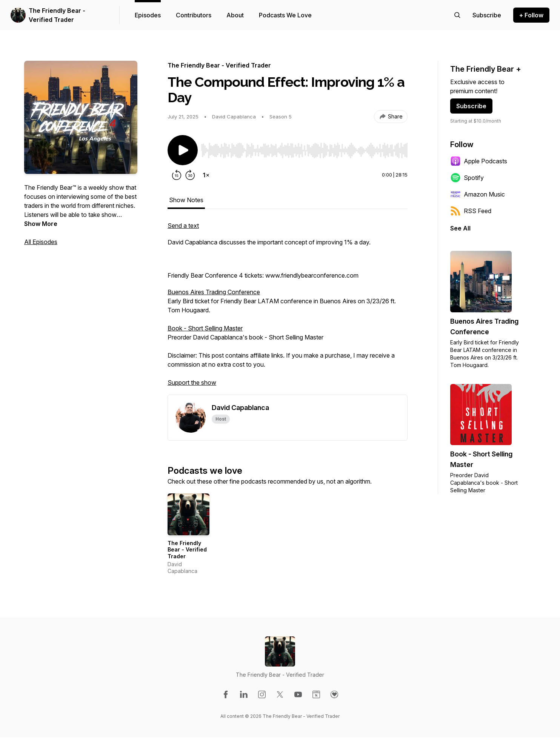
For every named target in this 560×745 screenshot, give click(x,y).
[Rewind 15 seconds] (177, 175)
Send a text (183, 226)
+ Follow (531, 15)
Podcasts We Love (285, 15)
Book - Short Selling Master (205, 328)
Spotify (467, 178)
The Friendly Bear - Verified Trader (57, 15)
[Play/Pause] (183, 150)
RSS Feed (471, 211)
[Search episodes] (457, 15)
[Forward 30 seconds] (190, 175)
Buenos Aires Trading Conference (214, 292)
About (235, 15)
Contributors (194, 15)
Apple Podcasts (479, 161)
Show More (41, 224)
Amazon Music (478, 194)
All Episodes (41, 242)
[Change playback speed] (206, 175)
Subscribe (471, 106)
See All (460, 228)
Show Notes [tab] (186, 200)
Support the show (192, 382)
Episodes (148, 15)
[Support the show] (487, 15)
